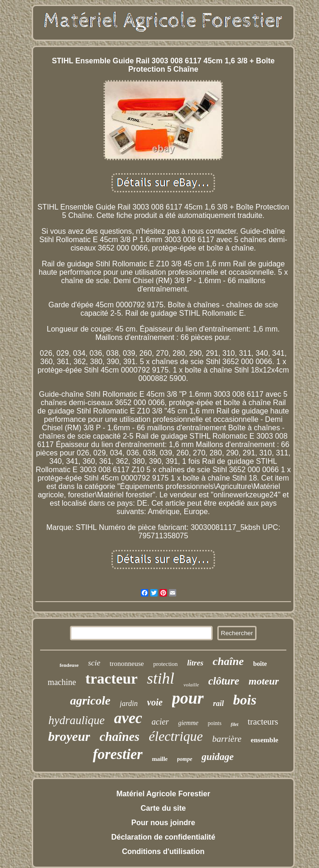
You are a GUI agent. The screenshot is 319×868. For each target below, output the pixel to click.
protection (165, 664)
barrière (227, 739)
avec (128, 718)
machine (62, 682)
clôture (224, 681)
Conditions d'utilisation (163, 851)
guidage (218, 757)
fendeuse (69, 665)
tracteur (111, 678)
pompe (185, 759)
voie (155, 702)
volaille (191, 685)
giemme (188, 723)
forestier (118, 754)
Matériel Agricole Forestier (163, 794)
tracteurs (263, 722)
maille (160, 759)
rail (218, 703)
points (214, 723)
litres (195, 663)
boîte (260, 664)
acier (160, 722)
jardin (129, 703)
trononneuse (127, 664)
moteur (264, 681)
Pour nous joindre (163, 823)
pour (188, 698)
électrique (176, 736)
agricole (90, 701)
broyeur (69, 736)
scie (94, 663)
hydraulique (77, 720)
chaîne (228, 661)
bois (245, 700)
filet (235, 724)
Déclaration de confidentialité (163, 837)
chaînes (119, 737)
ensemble (265, 740)
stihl (161, 678)
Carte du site (163, 808)
